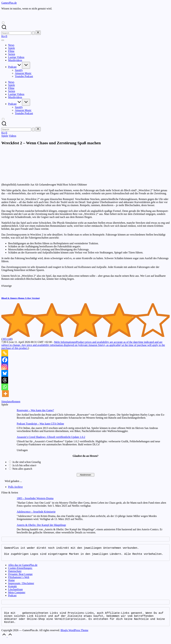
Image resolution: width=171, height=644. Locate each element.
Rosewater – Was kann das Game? (35, 410)
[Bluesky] (5, 373)
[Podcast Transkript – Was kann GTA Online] (8, 429)
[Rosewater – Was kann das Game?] (8, 416)
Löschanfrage (15, 592)
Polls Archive (15, 487)
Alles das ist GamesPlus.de (23, 568)
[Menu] (3, 40)
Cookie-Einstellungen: (20, 571)
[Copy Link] (5, 353)
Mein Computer (17, 595)
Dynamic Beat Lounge (20, 577)
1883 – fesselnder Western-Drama (35, 498)
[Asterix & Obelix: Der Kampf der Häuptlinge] (8, 530)
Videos (13, 136)
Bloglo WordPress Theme (74, 635)
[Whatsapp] (5, 387)
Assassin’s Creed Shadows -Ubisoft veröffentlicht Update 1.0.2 (51, 437)
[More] (5, 394)
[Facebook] (5, 360)
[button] (33, 33)
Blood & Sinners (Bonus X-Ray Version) (21, 298)
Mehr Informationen (83, 345)
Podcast (12, 598)
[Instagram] (5, 367)
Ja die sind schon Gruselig (27, 462)
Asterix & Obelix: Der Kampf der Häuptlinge (41, 525)
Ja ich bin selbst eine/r (24, 465)
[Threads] (5, 380)
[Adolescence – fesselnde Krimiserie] (8, 517)
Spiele (5, 136)
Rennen (16, 401)
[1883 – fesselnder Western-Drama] (8, 504)
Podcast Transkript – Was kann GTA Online (40, 424)
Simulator (7, 401)
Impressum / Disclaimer (21, 586)
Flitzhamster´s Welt (19, 580)
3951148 (7, 339)
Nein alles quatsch (22, 469)
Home (11, 583)
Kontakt (13, 589)
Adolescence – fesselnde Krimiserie (36, 512)
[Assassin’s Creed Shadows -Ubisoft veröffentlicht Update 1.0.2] (8, 442)
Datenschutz (15, 574)
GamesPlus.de (9, 3)
